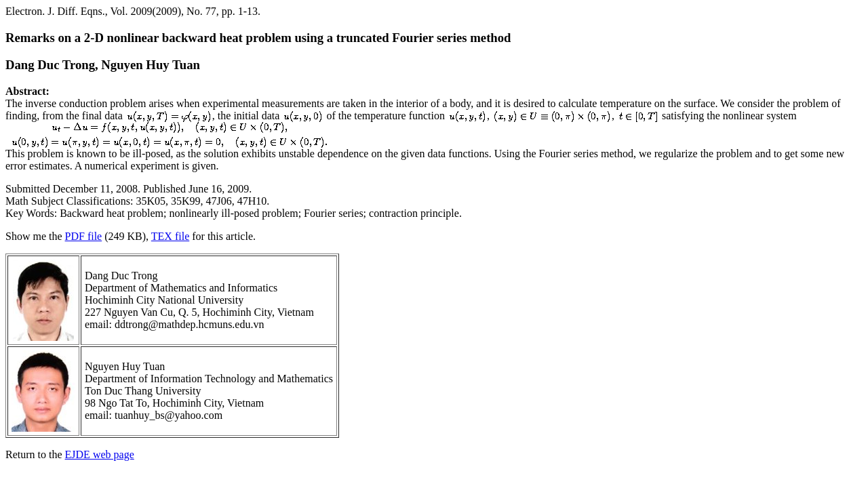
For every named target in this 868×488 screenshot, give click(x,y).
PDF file (84, 236)
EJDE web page (100, 454)
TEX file (170, 236)
